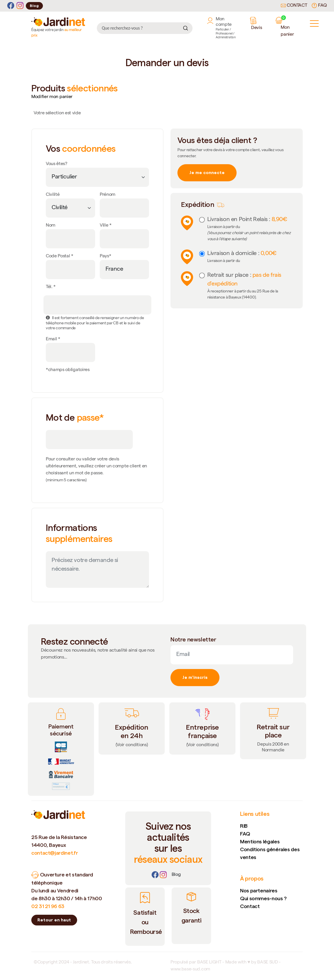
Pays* (105, 256)
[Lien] (176, 875)
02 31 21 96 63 (48, 906)
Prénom (108, 195)
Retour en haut (54, 920)
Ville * (106, 226)
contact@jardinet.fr (55, 853)
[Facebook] (11, 6)
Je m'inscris (195, 677)
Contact (294, 6)
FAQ (319, 6)
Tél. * (51, 287)
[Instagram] (20, 6)
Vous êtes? (57, 164)
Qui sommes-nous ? (263, 898)
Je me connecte (207, 173)
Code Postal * (60, 256)
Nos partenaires (259, 891)
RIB (244, 826)
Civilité (53, 195)
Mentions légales (260, 841)
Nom (51, 226)
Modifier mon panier (52, 97)
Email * (53, 339)
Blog (34, 6)
